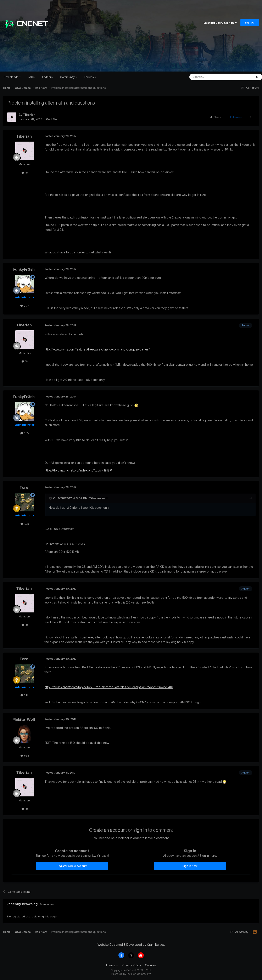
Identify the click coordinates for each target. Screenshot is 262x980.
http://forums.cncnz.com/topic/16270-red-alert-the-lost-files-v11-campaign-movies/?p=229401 (109, 687)
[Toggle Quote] (51, 498)
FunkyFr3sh (24, 269)
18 (25, 173)
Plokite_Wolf (24, 719)
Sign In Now (190, 866)
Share (216, 117)
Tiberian (29, 115)
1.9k (25, 524)
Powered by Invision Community (131, 974)
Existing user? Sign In (220, 23)
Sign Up (250, 22)
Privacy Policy (131, 965)
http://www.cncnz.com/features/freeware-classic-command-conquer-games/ (97, 349)
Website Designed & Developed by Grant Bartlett (131, 945)
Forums (90, 77)
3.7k (25, 306)
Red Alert (52, 119)
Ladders (47, 77)
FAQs (31, 77)
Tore (24, 487)
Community (69, 77)
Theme (112, 965)
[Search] (211, 77)
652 (25, 755)
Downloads (12, 77)
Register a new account (72, 866)
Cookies (151, 965)
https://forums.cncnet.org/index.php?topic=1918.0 (78, 470)
